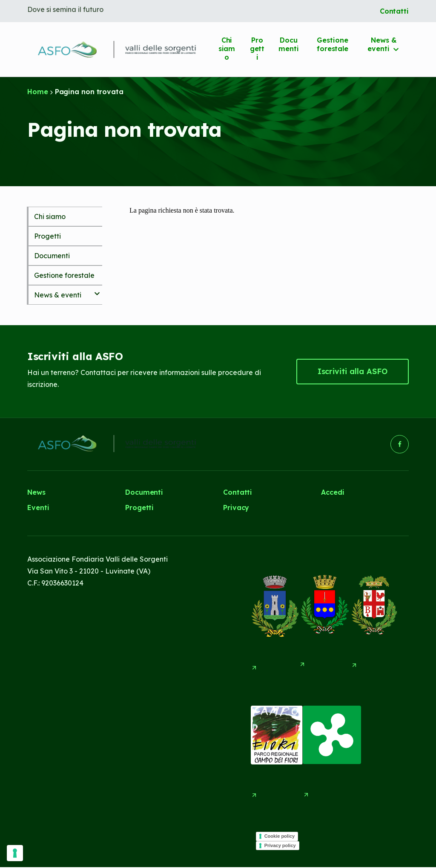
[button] (352, 372)
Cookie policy (280, 836)
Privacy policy (280, 846)
